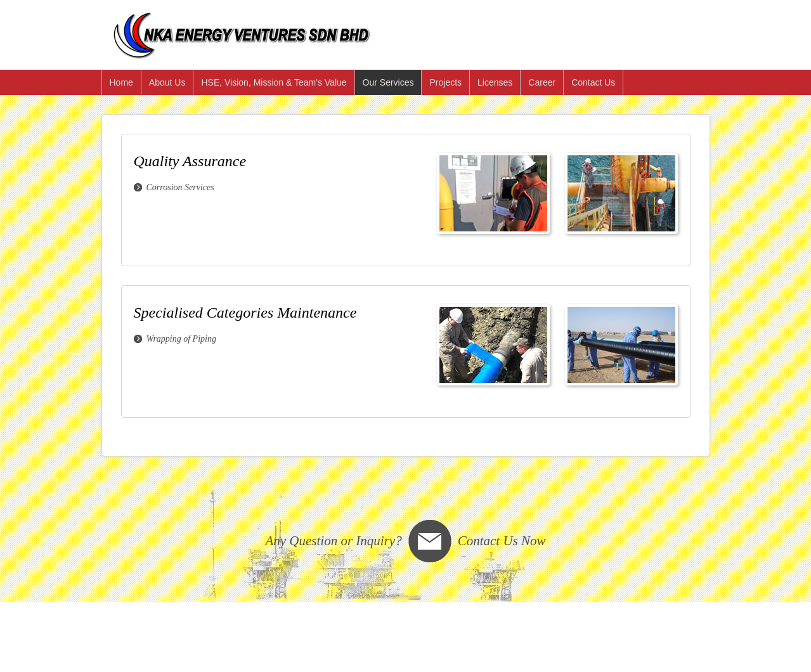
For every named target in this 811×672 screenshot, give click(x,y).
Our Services (388, 82)
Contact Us (593, 82)
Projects (445, 82)
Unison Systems (250, 634)
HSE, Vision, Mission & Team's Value (274, 82)
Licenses (495, 82)
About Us (167, 82)
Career (542, 82)
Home (121, 82)
